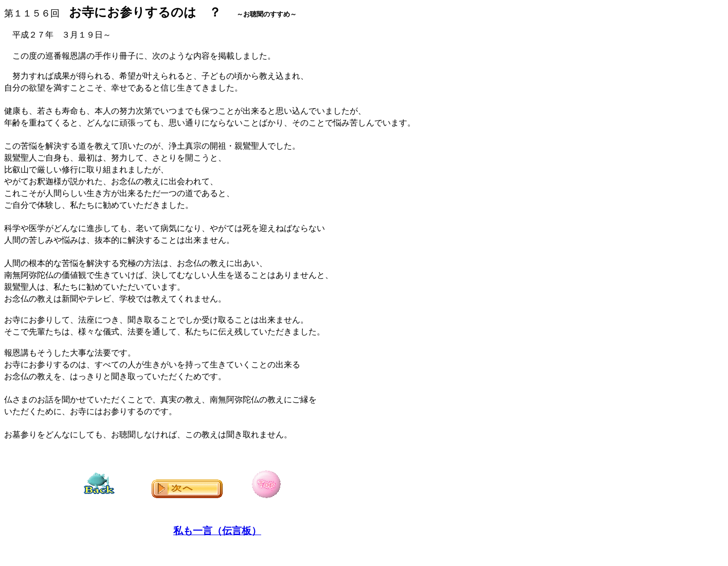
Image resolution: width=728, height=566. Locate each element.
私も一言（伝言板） (217, 531)
